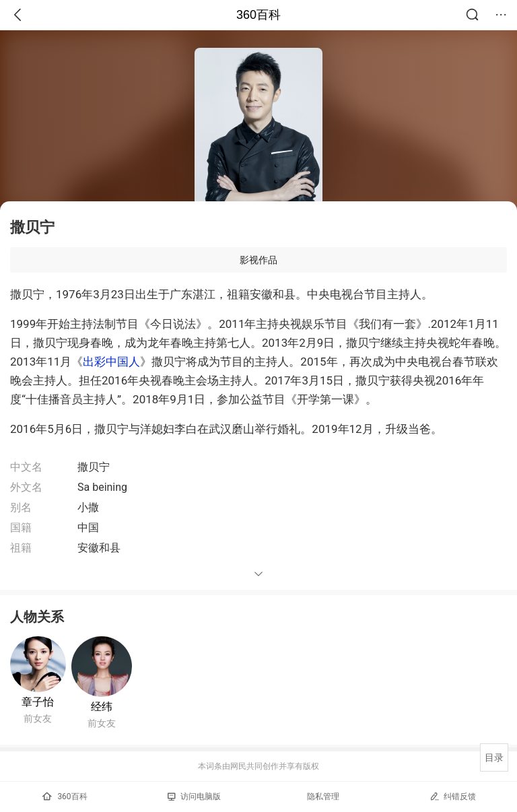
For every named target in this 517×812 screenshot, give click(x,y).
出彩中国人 (111, 362)
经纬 (102, 707)
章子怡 (38, 702)
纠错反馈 (453, 796)
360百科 (258, 15)
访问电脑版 (194, 797)
